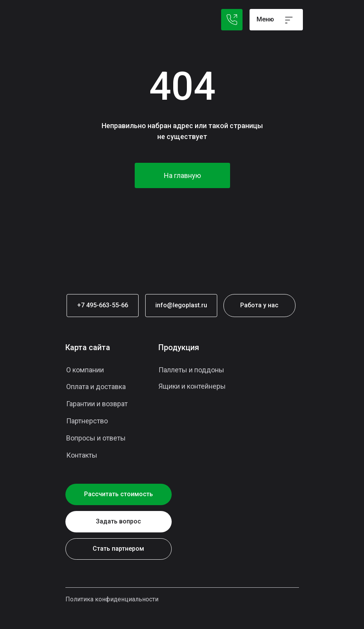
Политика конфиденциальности (112, 599)
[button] (119, 522)
